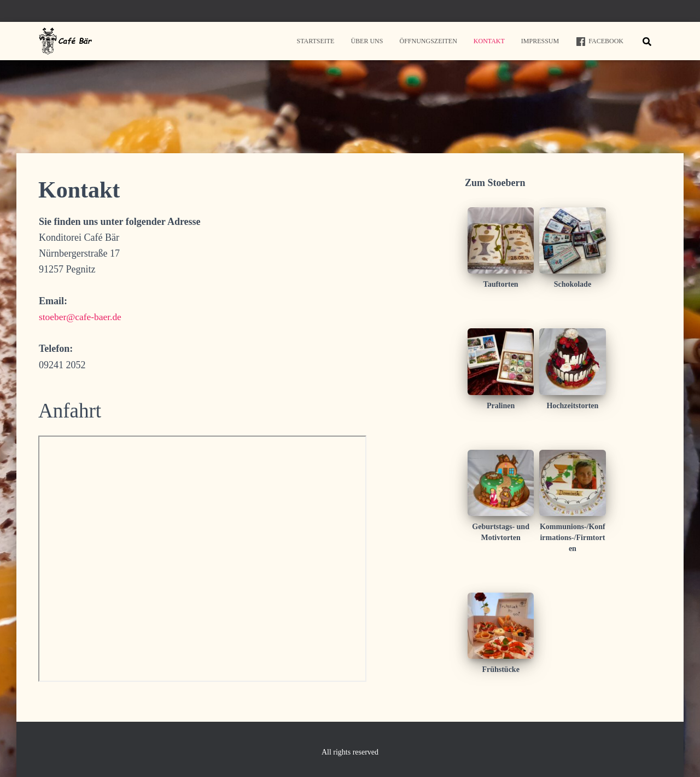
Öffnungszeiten (428, 41)
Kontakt (489, 41)
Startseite (315, 41)
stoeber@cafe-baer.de (81, 317)
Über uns (367, 41)
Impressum (540, 41)
